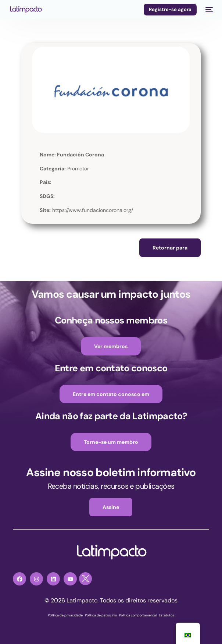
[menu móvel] (208, 10)
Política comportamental (138, 615)
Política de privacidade (65, 615)
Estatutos (166, 615)
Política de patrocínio (101, 615)
